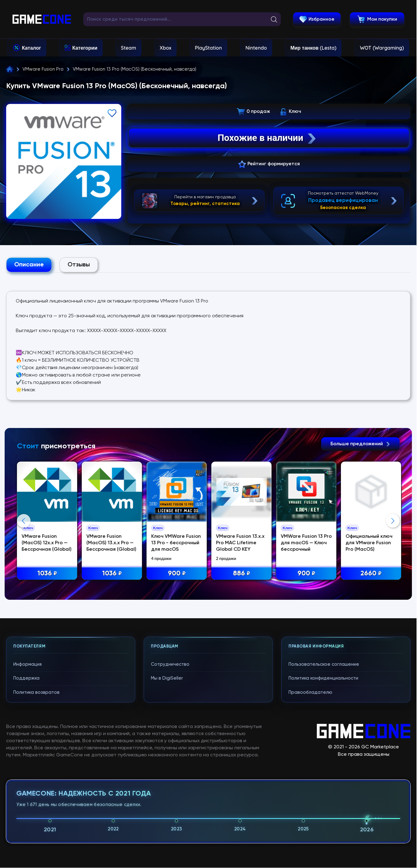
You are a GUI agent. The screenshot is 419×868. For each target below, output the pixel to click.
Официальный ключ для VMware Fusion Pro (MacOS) (369, 543)
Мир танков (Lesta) (313, 48)
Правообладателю (310, 810)
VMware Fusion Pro (43, 69)
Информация (27, 782)
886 (242, 574)
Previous (24, 580)
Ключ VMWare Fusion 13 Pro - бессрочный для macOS (176, 543)
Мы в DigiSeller (167, 796)
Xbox (166, 48)
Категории (85, 48)
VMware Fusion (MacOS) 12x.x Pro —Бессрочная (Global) (47, 543)
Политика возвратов (36, 810)
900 (177, 574)
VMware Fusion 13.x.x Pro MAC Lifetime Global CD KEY (240, 543)
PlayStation (209, 48)
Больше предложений (360, 444)
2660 (371, 574)
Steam (129, 48)
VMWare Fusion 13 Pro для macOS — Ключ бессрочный (306, 543)
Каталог (31, 48)
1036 (47, 574)
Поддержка (26, 796)
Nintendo (256, 48)
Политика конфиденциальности (323, 796)
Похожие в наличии (267, 138)
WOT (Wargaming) (382, 48)
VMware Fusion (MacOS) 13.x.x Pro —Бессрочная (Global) (111, 543)
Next (393, 580)
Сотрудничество (170, 782)
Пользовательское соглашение (324, 782)
